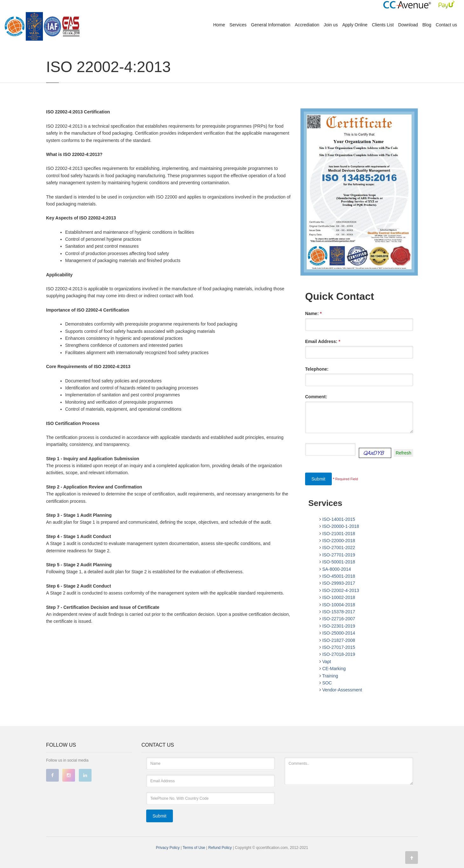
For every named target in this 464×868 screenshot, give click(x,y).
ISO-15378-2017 (339, 612)
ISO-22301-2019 (339, 626)
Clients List (383, 25)
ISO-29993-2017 (339, 583)
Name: (313, 313)
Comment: (316, 397)
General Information (271, 25)
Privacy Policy (168, 848)
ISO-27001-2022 (339, 548)
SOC (327, 683)
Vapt (327, 662)
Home (219, 25)
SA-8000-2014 (337, 569)
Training (330, 676)
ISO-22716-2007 (339, 619)
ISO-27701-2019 (339, 555)
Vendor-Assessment (342, 690)
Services (238, 25)
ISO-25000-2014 (339, 633)
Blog (427, 25)
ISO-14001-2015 (339, 519)
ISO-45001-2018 (339, 576)
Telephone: (317, 369)
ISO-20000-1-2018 (341, 526)
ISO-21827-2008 (339, 640)
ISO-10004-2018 (339, 605)
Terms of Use (194, 848)
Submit (318, 479)
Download (408, 25)
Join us (331, 25)
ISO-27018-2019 (339, 654)
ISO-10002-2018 (339, 597)
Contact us (446, 25)
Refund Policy (220, 848)
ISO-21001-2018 (339, 534)
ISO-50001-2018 (339, 562)
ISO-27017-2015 (339, 647)
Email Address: (323, 341)
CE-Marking (334, 669)
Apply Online (355, 25)
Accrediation (307, 25)
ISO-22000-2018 (339, 541)
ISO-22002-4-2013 (341, 590)
